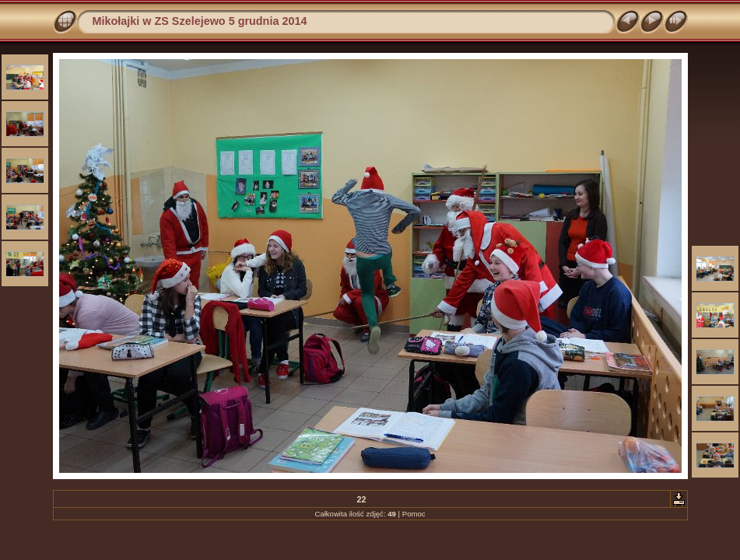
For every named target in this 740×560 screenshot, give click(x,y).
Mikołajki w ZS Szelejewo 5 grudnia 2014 (200, 21)
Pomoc (414, 514)
